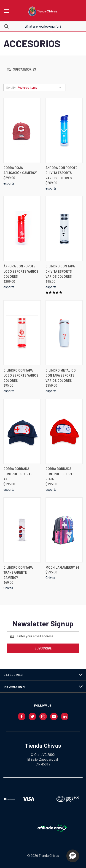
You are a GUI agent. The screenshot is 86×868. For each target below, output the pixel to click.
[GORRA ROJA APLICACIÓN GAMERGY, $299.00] (22, 130)
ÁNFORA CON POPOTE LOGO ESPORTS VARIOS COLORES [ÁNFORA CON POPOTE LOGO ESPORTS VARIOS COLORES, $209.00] (21, 271)
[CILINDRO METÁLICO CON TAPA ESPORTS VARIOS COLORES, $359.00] (64, 333)
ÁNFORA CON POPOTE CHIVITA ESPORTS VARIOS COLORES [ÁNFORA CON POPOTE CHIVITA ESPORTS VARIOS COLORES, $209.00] (61, 173)
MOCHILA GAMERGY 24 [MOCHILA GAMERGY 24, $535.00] (62, 567)
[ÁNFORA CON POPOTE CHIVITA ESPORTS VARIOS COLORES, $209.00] (64, 130)
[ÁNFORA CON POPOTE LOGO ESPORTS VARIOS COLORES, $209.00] (22, 229)
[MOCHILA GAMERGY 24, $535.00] (64, 530)
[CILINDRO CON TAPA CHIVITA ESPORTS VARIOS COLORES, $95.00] (64, 229)
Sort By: (11, 88)
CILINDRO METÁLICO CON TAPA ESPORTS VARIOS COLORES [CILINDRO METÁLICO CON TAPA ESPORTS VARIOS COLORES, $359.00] (61, 376)
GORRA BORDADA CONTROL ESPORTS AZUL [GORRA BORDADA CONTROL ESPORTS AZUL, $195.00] (18, 474)
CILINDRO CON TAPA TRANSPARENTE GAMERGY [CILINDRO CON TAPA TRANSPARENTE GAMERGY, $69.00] (18, 573)
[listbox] (40, 88)
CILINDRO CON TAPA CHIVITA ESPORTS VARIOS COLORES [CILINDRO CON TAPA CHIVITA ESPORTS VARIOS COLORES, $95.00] (60, 271)
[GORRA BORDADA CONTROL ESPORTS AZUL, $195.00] (22, 431)
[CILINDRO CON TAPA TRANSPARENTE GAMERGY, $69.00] (22, 530)
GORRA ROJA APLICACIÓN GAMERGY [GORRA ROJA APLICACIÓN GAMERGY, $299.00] (20, 170)
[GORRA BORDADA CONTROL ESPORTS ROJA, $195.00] (64, 431)
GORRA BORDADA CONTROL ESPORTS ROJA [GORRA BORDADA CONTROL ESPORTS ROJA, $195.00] (60, 474)
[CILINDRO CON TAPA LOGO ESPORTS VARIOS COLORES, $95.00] (22, 333)
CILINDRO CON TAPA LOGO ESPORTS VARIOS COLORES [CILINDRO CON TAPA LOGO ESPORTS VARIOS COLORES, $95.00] (21, 376)
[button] (43, 70)
